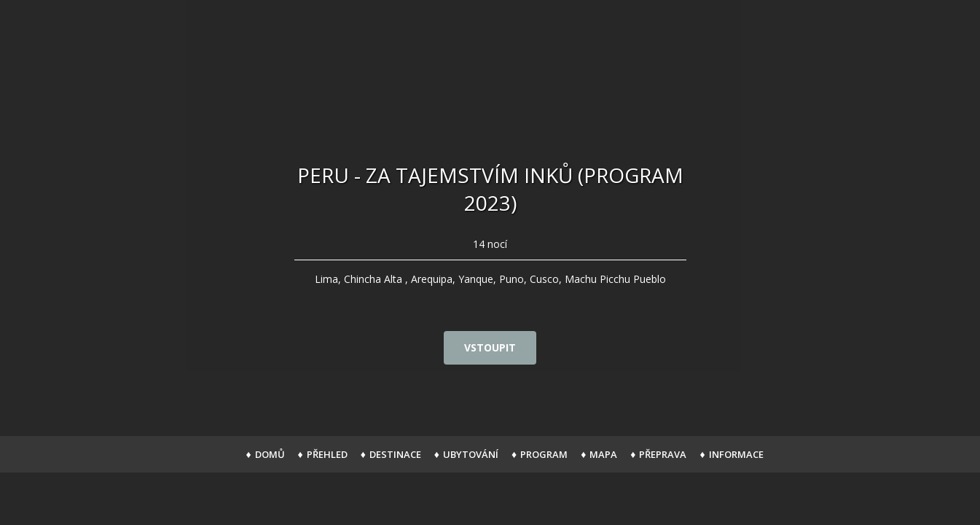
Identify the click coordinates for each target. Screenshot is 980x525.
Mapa (603, 454)
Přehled (327, 454)
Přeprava (663, 454)
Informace (736, 454)
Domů (270, 454)
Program (544, 454)
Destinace (395, 454)
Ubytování (471, 454)
